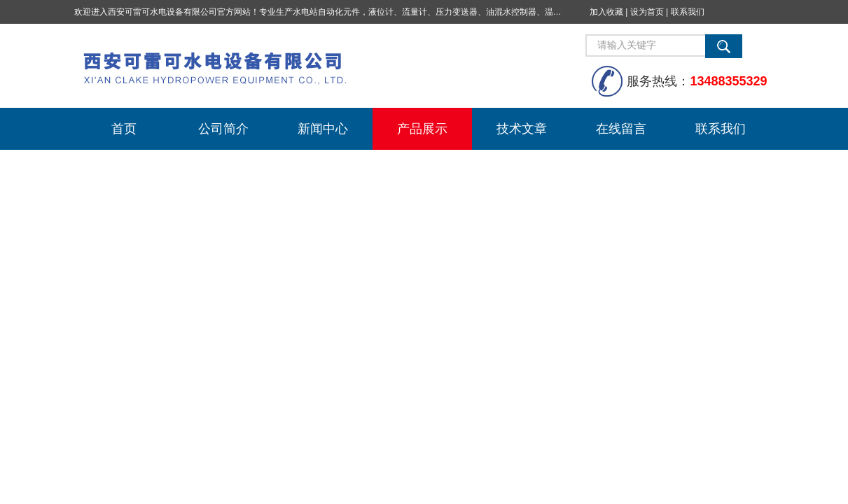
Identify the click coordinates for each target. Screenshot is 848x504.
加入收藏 (606, 12)
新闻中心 (323, 129)
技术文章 (522, 129)
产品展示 (422, 129)
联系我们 (688, 12)
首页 (124, 129)
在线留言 (621, 129)
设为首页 (647, 12)
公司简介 (223, 129)
